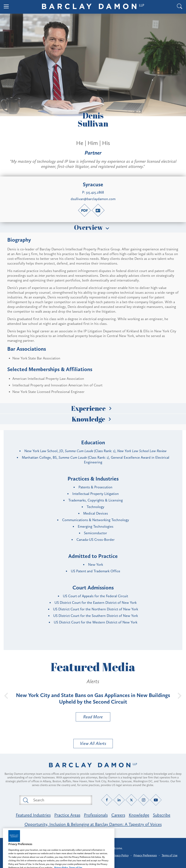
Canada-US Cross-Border (96, 540)
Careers (118, 815)
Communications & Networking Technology (96, 520)
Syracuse (93, 184)
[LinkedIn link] (119, 800)
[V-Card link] (98, 210)
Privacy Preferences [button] (145, 855)
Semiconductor (95, 533)
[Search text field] (60, 800)
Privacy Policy (120, 855)
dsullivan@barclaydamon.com (93, 199)
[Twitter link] (131, 800)
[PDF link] (84, 210)
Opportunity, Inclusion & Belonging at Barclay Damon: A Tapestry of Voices (93, 824)
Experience (93, 408)
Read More (89, 718)
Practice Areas (67, 815)
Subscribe (162, 815)
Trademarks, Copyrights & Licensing (96, 500)
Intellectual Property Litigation (96, 494)
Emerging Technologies (96, 526)
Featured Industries (33, 815)
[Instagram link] (144, 800)
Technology (95, 507)
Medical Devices (96, 513)
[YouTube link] (156, 800)
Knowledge (93, 419)
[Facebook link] (107, 800)
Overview (93, 227)
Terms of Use (170, 855)
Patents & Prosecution (95, 487)
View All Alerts (93, 743)
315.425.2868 (95, 192)
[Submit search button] (25, 800)
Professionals (96, 815)
